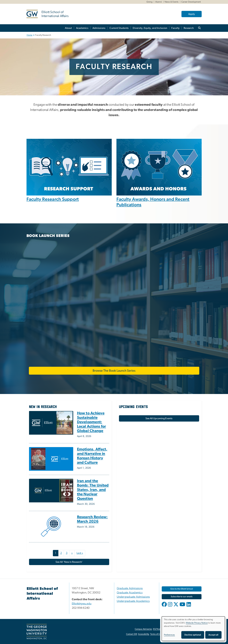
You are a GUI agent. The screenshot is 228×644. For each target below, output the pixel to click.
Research (189, 28)
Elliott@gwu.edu (82, 604)
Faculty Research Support (53, 199)
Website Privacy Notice (197, 623)
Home (30, 35)
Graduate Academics (130, 593)
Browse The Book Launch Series (114, 371)
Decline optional (193, 635)
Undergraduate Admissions (133, 597)
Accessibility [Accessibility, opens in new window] (144, 634)
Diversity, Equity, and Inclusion (150, 28)
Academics (82, 28)
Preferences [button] (169, 635)
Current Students (119, 28)
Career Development (191, 2)
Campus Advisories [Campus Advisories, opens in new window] (143, 629)
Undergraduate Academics (133, 601)
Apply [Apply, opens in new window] (192, 14)
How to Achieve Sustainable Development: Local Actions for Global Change (92, 422)
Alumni (159, 2)
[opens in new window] (165, 607)
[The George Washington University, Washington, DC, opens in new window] (37, 632)
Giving (150, 2)
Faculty (175, 28)
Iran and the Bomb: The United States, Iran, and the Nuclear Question (93, 490)
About (68, 28)
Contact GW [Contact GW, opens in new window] (132, 634)
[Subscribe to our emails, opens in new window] (182, 597)
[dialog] (193, 629)
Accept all (213, 635)
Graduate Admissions (130, 588)
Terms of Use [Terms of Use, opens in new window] (156, 634)
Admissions (99, 28)
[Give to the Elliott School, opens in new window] (182, 589)
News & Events (172, 2)
